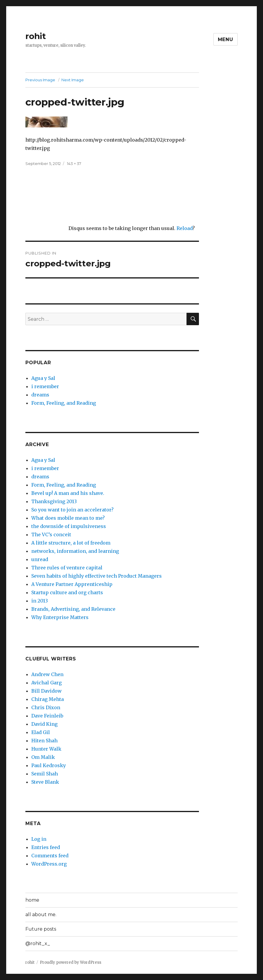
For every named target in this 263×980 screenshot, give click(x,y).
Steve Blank (45, 782)
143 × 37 (74, 163)
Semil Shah (45, 774)
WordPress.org (49, 864)
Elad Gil (41, 732)
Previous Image (40, 80)
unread (40, 559)
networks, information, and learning (75, 551)
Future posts (41, 929)
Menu (226, 39)
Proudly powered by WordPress (71, 962)
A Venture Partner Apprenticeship (72, 584)
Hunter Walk (46, 749)
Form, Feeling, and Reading (64, 403)
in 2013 (40, 601)
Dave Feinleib (47, 716)
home (32, 900)
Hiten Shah (44, 741)
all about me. (41, 915)
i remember (45, 386)
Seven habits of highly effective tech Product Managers (97, 576)
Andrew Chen (47, 674)
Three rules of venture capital (67, 568)
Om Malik (43, 757)
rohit (36, 36)
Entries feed (46, 847)
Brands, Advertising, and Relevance (73, 609)
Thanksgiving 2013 (54, 501)
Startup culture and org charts (67, 592)
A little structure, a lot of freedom (71, 543)
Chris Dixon (46, 707)
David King (44, 724)
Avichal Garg (46, 683)
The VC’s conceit (51, 534)
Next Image (73, 80)
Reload (184, 228)
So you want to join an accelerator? (72, 510)
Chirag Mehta (48, 699)
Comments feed (50, 856)
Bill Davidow (46, 691)
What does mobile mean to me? (68, 518)
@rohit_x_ (38, 943)
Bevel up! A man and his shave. (68, 493)
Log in (39, 839)
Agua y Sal (43, 378)
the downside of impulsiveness (69, 526)
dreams (40, 395)
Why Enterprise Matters (60, 617)
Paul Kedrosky (49, 765)
